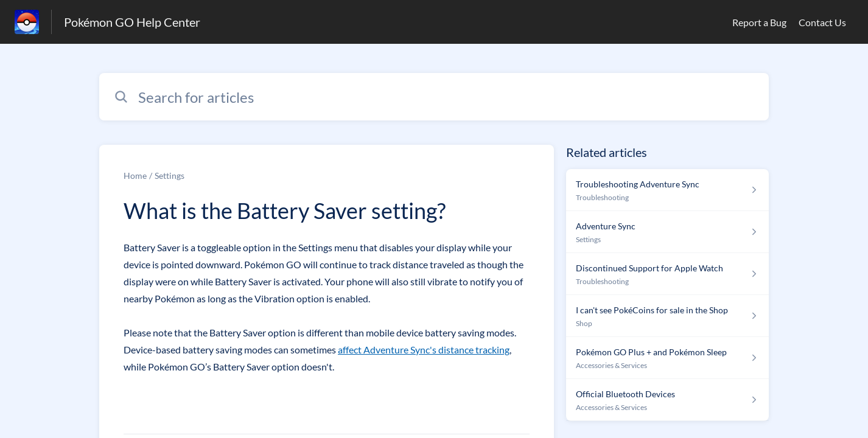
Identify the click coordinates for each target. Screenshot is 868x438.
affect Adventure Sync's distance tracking (424, 349)
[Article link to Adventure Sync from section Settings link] (667, 232)
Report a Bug (759, 22)
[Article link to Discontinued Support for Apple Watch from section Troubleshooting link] (667, 274)
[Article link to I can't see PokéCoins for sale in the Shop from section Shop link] (667, 316)
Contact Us (822, 22)
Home (135, 176)
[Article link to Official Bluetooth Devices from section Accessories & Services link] (667, 400)
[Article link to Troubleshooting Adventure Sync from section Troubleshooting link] (667, 190)
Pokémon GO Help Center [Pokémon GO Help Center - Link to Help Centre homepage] (132, 22)
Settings (170, 176)
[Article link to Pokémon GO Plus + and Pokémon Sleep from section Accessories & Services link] (667, 358)
